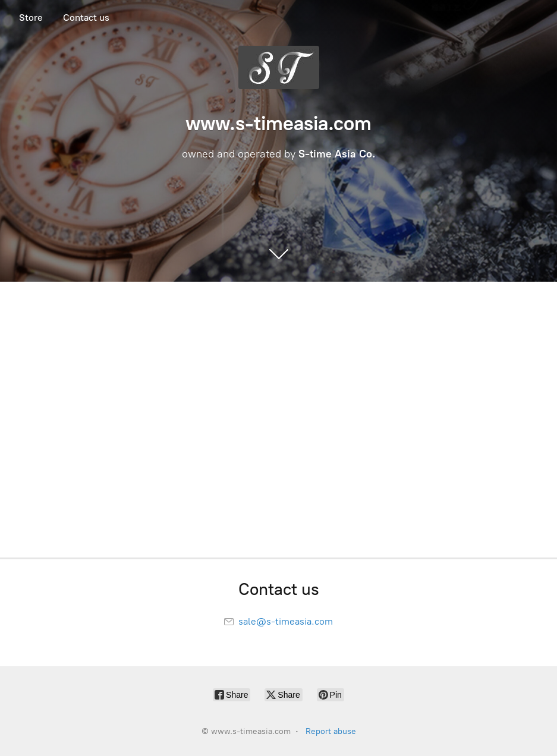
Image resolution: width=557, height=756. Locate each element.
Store (31, 18)
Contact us (86, 18)
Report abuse (331, 731)
